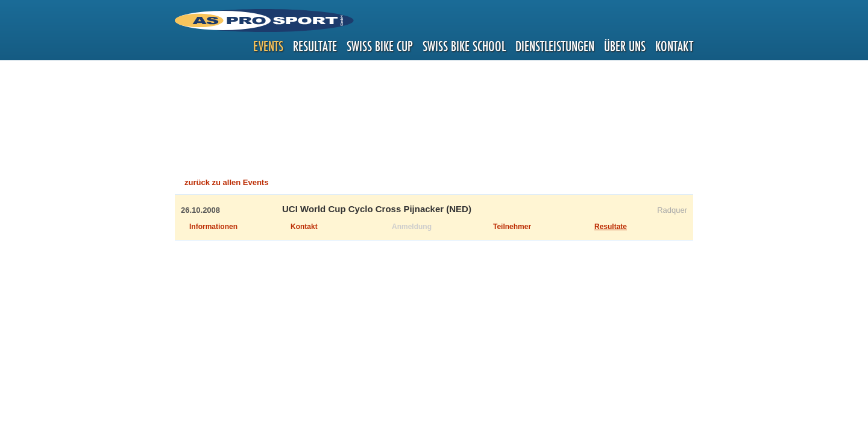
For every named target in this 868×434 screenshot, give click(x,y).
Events (268, 46)
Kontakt (674, 46)
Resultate (315, 46)
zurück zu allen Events (226, 182)
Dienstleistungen (555, 46)
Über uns (625, 46)
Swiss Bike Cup (380, 46)
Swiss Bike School (464, 46)
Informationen (213, 227)
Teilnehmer (512, 227)
